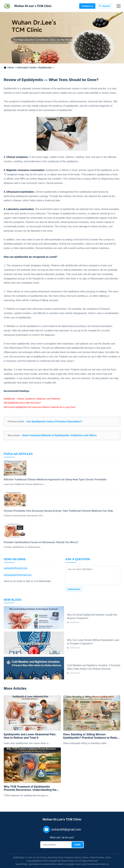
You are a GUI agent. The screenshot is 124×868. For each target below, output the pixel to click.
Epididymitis (45, 68)
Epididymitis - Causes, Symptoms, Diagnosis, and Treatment (32, 399)
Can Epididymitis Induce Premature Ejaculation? (54, 421)
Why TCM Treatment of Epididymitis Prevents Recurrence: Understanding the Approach (30, 788)
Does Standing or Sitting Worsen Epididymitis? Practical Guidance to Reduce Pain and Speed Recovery (92, 736)
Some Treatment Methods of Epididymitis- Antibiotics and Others (59, 435)
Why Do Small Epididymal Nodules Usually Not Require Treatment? (92, 616)
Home (11, 68)
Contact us (87, 6)
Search (106, 6)
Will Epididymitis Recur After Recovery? (22, 403)
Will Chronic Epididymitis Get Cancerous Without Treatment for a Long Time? (40, 407)
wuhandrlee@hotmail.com (18, 575)
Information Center (27, 68)
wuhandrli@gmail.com (16, 568)
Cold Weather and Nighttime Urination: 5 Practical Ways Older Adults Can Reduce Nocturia (94, 667)
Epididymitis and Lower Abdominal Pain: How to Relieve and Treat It (30, 736)
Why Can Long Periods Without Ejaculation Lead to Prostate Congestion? (93, 642)
